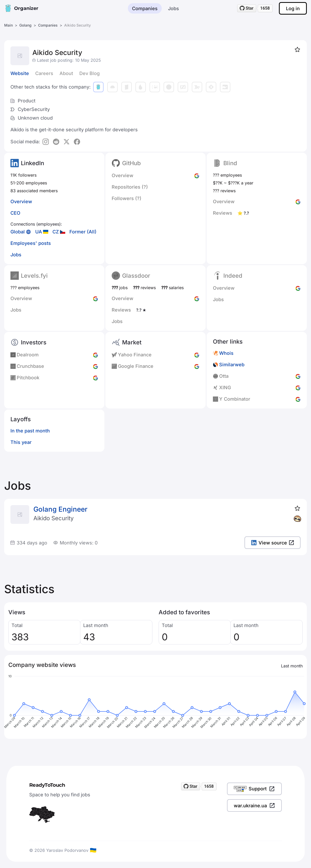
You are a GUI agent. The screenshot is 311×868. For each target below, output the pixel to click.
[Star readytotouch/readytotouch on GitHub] (247, 8)
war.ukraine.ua (254, 805)
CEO (15, 213)
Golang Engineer (60, 509)
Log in (293, 8)
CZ (56, 232)
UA (39, 232)
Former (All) (83, 232)
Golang (25, 25)
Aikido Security (53, 518)
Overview (21, 201)
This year (21, 442)
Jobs (174, 8)
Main (8, 25)
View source (273, 543)
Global (18, 232)
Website (20, 73)
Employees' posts (31, 243)
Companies (145, 8)
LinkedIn (32, 163)
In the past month (30, 431)
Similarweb (232, 365)
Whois (226, 353)
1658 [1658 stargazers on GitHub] (265, 8)
